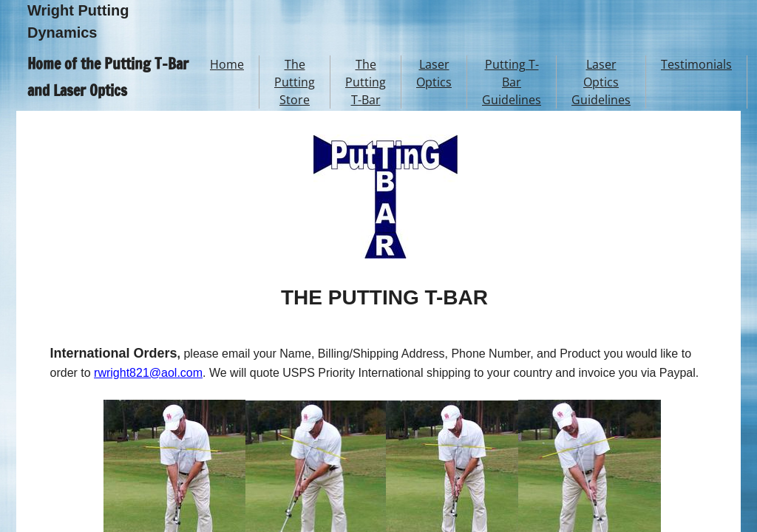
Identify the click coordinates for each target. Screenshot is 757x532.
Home (227, 64)
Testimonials (696, 64)
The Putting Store (295, 82)
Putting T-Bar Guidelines (512, 82)
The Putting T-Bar (366, 82)
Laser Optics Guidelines (601, 82)
